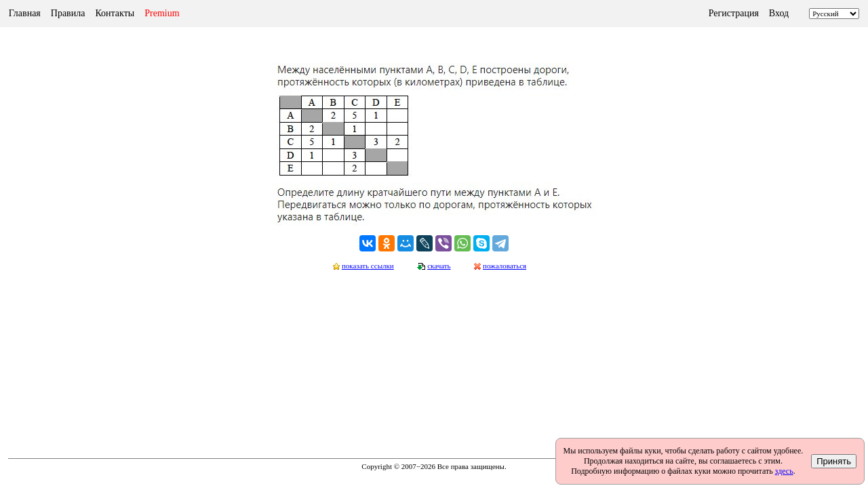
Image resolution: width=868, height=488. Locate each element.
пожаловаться (505, 266)
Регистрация (734, 13)
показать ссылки (368, 266)
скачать (439, 266)
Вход (779, 13)
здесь (784, 471)
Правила (68, 13)
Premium (162, 13)
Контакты (115, 13)
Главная (25, 13)
